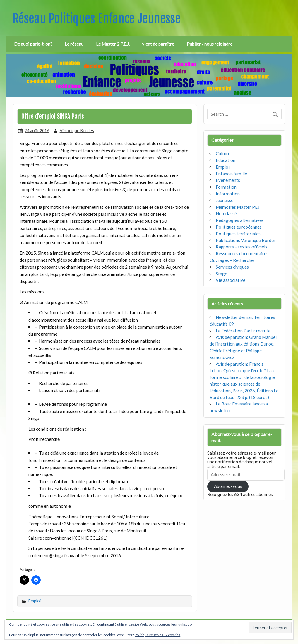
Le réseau (74, 44)
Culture (223, 153)
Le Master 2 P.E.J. (113, 44)
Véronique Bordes (77, 131)
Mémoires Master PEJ (238, 207)
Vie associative (231, 280)
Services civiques (232, 267)
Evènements (228, 180)
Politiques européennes (239, 227)
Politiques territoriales (238, 234)
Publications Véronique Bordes (246, 240)
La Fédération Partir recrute (243, 331)
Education (226, 160)
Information (228, 194)
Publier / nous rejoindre (210, 44)
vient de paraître (158, 44)
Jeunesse (225, 200)
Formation (226, 187)
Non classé (226, 213)
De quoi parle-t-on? (33, 44)
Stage (221, 274)
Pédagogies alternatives (240, 220)
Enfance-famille (231, 174)
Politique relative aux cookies (157, 635)
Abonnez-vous (228, 486)
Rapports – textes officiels (242, 247)
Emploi (35, 601)
